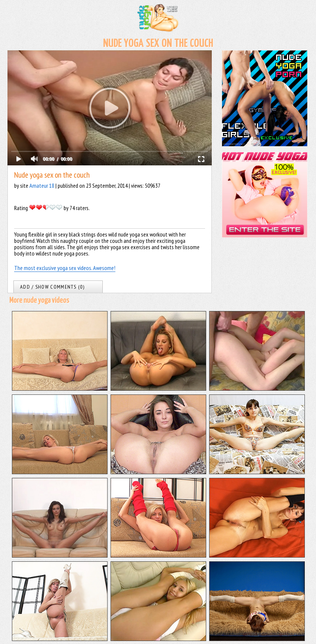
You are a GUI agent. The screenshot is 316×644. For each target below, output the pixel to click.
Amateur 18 (42, 185)
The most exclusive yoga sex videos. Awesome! (65, 268)
